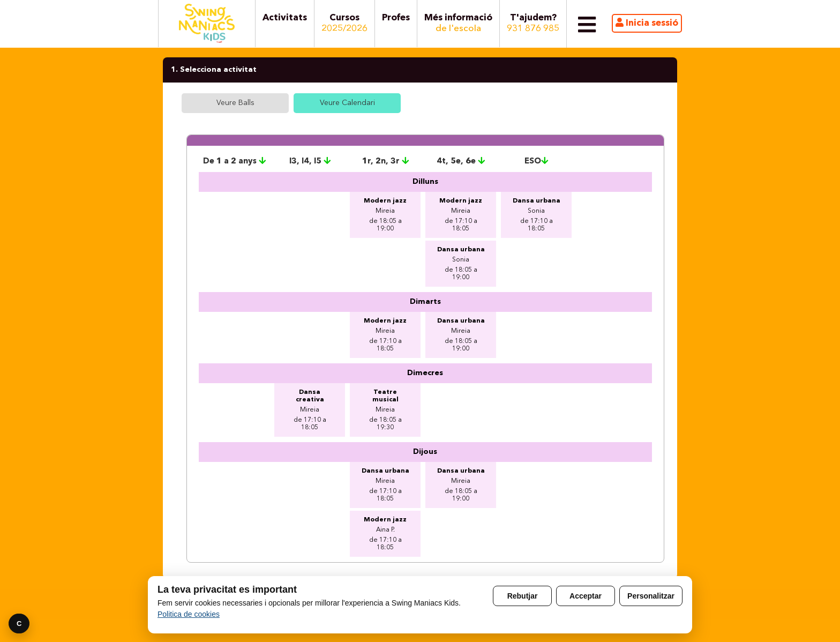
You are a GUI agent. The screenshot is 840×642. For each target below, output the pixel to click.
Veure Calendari (347, 103)
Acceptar (586, 596)
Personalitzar (651, 596)
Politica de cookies (189, 614)
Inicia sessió (647, 23)
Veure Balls (235, 103)
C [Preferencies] (19, 624)
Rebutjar (523, 596)
